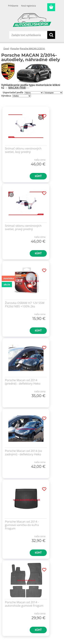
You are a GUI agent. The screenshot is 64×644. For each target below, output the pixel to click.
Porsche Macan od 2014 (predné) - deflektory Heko (23, 382)
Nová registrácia (29, 6)
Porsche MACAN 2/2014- (33, 48)
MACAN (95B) (17, 88)
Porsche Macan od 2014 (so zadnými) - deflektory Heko (23, 453)
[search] (51, 35)
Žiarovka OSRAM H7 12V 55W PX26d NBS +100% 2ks (25, 305)
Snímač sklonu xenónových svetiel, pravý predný (23, 227)
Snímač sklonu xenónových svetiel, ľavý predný (23, 150)
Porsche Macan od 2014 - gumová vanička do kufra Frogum (22, 525)
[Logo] (32, 20)
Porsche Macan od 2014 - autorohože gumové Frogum (24, 604)
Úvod (6, 48)
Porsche (15, 48)
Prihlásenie (13, 6)
